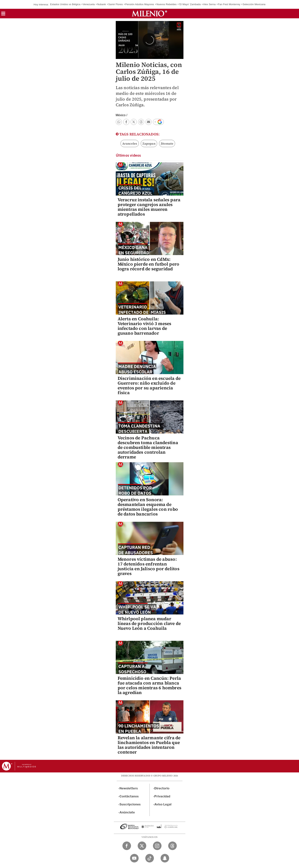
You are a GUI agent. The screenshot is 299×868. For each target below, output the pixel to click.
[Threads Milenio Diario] (172, 846)
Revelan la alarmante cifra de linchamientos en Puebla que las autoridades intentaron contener (149, 745)
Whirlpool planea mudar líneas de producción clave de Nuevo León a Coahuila (149, 623)
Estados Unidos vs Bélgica (65, 4)
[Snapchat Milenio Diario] (165, 858)
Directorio (162, 788)
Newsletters (129, 788)
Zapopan (149, 143)
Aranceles (130, 143)
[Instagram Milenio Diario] (157, 846)
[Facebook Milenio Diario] (127, 846)
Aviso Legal (163, 804)
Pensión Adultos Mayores (140, 4)
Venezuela (89, 4)
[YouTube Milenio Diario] (134, 858)
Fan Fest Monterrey (229, 4)
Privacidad (162, 796)
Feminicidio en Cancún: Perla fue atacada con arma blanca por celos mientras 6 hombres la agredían (150, 685)
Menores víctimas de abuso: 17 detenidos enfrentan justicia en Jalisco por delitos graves (149, 566)
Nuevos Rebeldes (166, 4)
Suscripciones (130, 804)
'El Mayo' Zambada (190, 4)
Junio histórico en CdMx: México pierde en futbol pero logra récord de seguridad (149, 264)
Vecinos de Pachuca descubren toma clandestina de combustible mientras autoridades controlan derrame (148, 447)
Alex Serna (209, 4)
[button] (3, 15)
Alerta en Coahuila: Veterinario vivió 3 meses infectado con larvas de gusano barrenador (145, 326)
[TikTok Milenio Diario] (150, 858)
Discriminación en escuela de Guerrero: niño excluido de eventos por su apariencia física (149, 385)
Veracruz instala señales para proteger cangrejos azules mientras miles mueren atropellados (149, 207)
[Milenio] (149, 14)
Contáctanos (129, 796)
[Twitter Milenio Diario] (142, 846)
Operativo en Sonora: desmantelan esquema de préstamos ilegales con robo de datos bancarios (148, 507)
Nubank (101, 4)
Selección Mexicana (254, 4)
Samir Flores (116, 4)
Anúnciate (127, 812)
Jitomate (167, 143)
